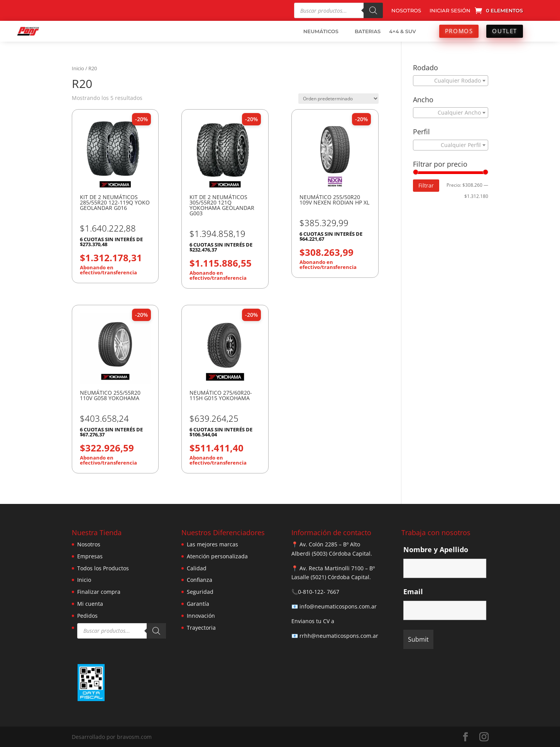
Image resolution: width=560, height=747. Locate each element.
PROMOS (459, 31)
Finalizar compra (99, 592)
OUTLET (505, 31)
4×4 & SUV (403, 31)
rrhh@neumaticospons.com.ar (339, 636)
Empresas (90, 556)
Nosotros (89, 544)
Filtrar (426, 185)
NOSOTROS (406, 11)
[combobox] (451, 81)
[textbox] (449, 81)
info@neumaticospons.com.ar (338, 606)
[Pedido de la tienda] (338, 99)
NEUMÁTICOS (321, 31)
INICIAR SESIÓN (450, 11)
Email (413, 592)
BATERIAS (368, 31)
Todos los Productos (103, 568)
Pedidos (87, 616)
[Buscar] (373, 10)
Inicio (78, 68)
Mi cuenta (90, 604)
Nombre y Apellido (436, 549)
